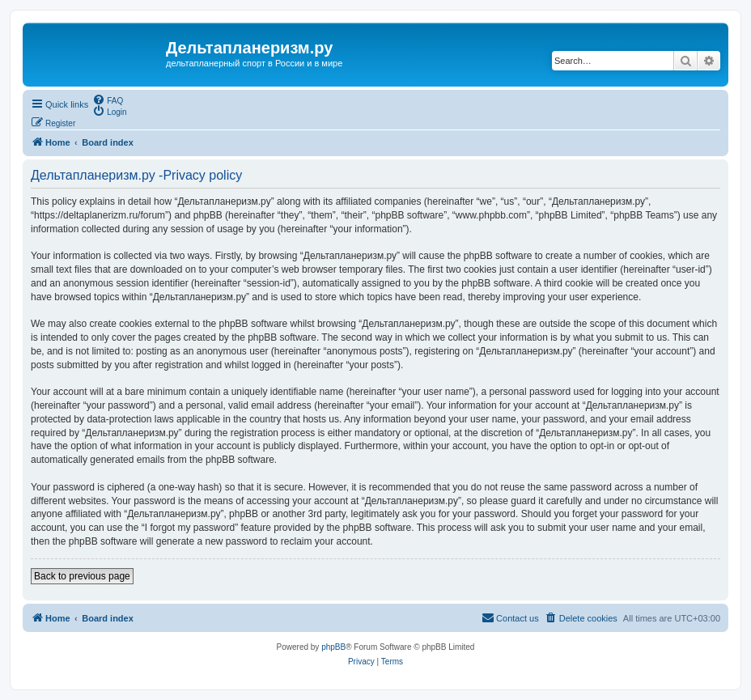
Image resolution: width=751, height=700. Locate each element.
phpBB (333, 647)
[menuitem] (108, 100)
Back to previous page (82, 576)
